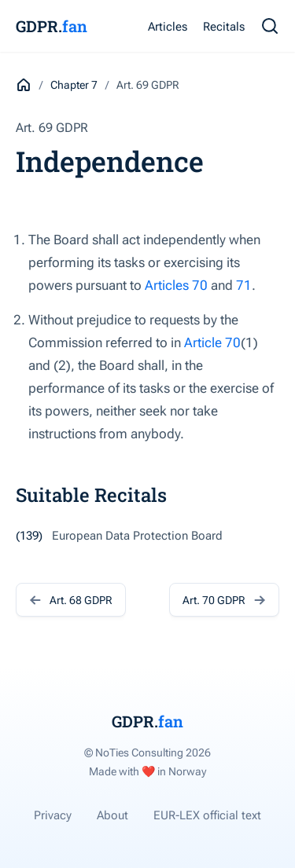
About (112, 815)
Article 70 (212, 342)
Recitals (224, 27)
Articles (168, 27)
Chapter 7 (74, 85)
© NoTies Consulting (147, 753)
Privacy (53, 815)
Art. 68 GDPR (71, 600)
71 (244, 285)
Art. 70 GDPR (224, 600)
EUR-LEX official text (207, 815)
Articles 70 (176, 285)
